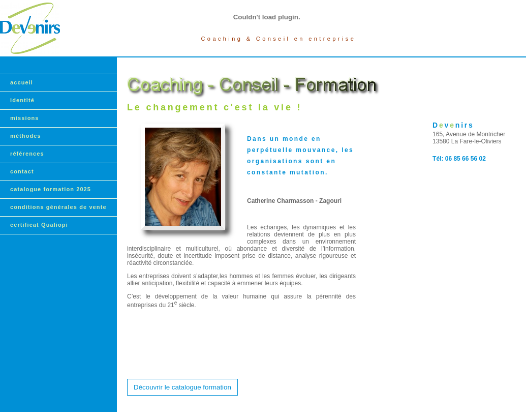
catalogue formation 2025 (51, 189)
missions (25, 118)
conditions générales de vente (58, 207)
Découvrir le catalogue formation (182, 387)
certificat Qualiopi (39, 225)
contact (22, 171)
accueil (22, 82)
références (27, 154)
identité (22, 100)
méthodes (26, 136)
